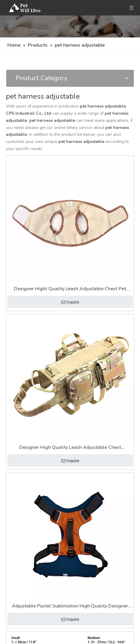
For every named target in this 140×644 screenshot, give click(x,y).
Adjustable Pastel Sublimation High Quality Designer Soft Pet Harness (70, 606)
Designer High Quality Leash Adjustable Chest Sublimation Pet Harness (70, 448)
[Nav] (70, 26)
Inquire (70, 302)
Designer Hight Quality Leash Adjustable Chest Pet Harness (70, 289)
